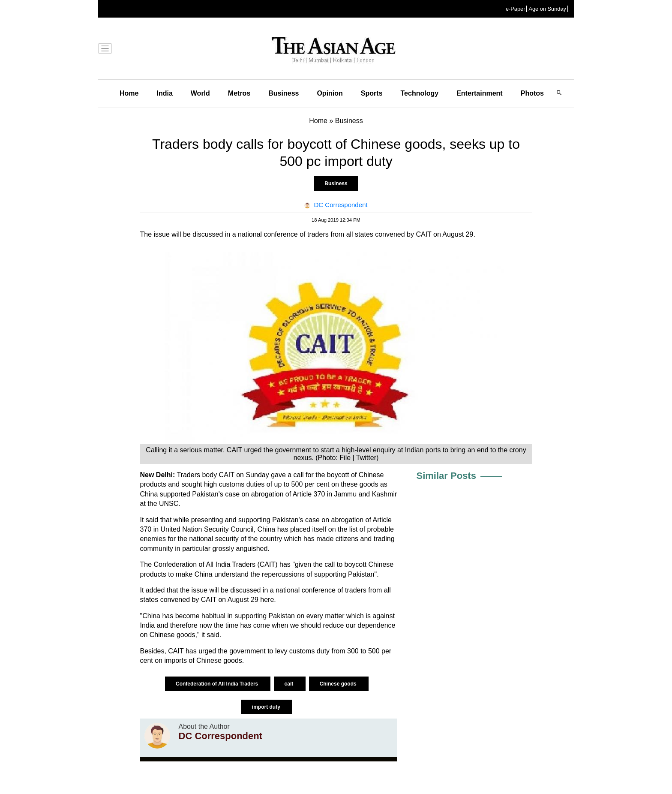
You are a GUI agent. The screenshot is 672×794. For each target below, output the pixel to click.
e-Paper (516, 9)
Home (129, 93)
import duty (267, 707)
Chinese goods (339, 684)
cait (290, 684)
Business (283, 93)
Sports (372, 93)
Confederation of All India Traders (218, 684)
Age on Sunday (547, 9)
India (164, 93)
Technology (420, 93)
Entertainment (480, 93)
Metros (239, 93)
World (200, 93)
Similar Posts (446, 476)
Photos (532, 93)
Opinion (330, 93)
